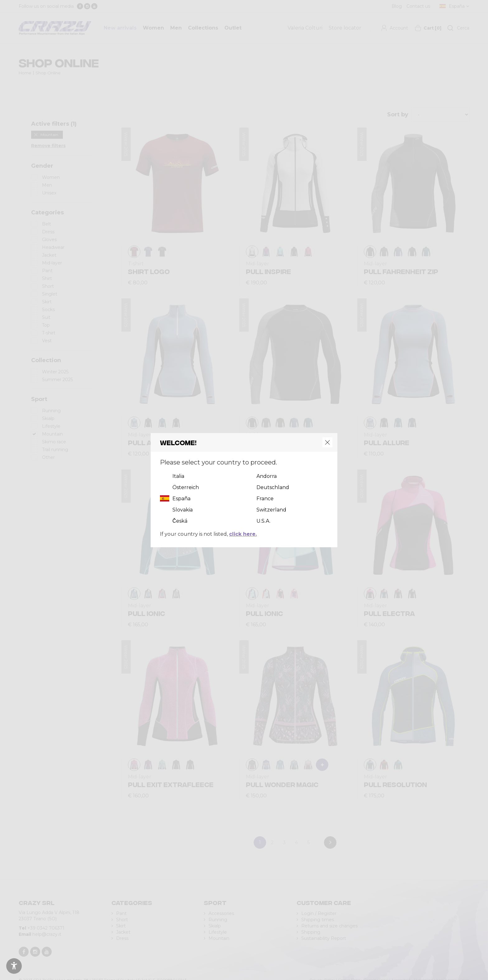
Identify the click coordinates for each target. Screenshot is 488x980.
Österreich (186, 487)
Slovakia (183, 510)
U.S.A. (263, 521)
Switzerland (271, 510)
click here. (243, 534)
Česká (180, 521)
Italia (178, 476)
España (181, 499)
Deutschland (273, 487)
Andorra (267, 476)
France (265, 499)
